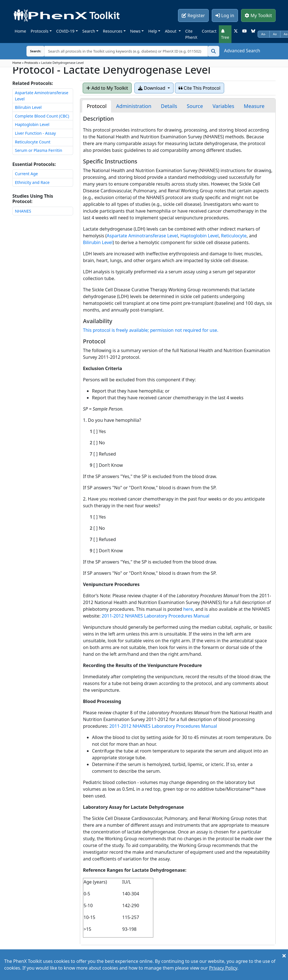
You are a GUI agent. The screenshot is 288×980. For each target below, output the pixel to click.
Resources (113, 31)
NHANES (23, 211)
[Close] (284, 956)
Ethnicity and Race (32, 182)
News (135, 31)
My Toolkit (258, 15)
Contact (209, 31)
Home (20, 31)
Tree (225, 34)
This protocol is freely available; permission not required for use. (151, 330)
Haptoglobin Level (32, 124)
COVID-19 (65, 31)
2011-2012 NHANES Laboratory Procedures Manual (155, 616)
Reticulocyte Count (33, 142)
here (188, 609)
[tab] (96, 106)
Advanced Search (242, 51)
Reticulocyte (234, 236)
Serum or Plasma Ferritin (39, 150)
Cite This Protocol (200, 88)
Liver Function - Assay (35, 133)
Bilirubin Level (28, 107)
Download (152, 88)
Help (153, 31)
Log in (225, 15)
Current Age (26, 174)
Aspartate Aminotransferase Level (142, 236)
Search (89, 31)
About (171, 31)
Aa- (264, 34)
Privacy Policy (223, 968)
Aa (275, 34)
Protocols (40, 31)
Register (193, 15)
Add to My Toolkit (107, 88)
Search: (31, 51)
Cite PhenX (191, 34)
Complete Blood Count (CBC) (42, 116)
